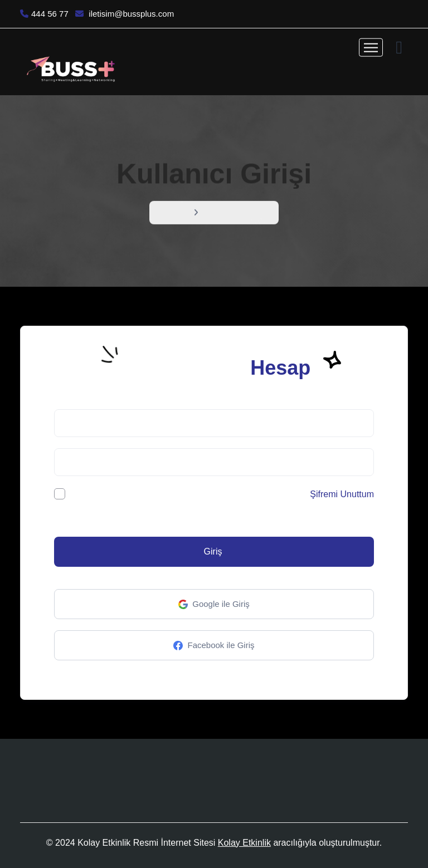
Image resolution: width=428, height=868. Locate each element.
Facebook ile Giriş (214, 646)
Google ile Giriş (214, 604)
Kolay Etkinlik (244, 843)
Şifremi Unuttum (342, 494)
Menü (177, 214)
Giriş (213, 551)
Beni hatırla (86, 494)
